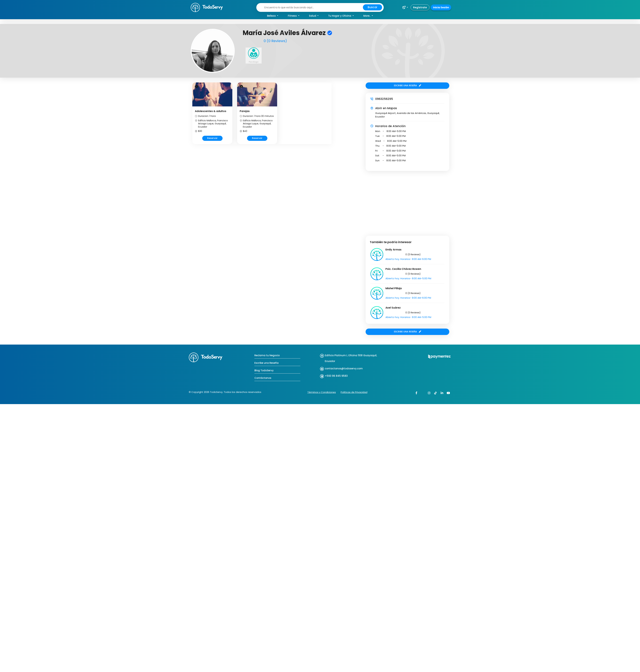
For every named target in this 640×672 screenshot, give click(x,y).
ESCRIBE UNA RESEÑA (408, 85)
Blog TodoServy (264, 370)
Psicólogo (254, 62)
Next (332, 116)
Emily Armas (393, 250)
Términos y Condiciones (322, 392)
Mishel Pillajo (394, 288)
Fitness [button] (293, 16)
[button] (405, 7)
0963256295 (384, 99)
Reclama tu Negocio (267, 355)
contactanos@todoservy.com (344, 368)
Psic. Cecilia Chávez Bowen (403, 269)
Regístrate (420, 7)
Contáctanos (263, 378)
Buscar (372, 7)
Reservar (212, 138)
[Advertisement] (30, 201)
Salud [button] (313, 16)
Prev (192, 116)
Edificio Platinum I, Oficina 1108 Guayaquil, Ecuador (351, 358)
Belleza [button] (272, 16)
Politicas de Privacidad (354, 392)
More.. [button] (367, 16)
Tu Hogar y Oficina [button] (340, 16)
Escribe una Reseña (266, 363)
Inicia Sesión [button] (441, 7)
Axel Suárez (393, 308)
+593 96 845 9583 (336, 376)
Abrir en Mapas (386, 108)
